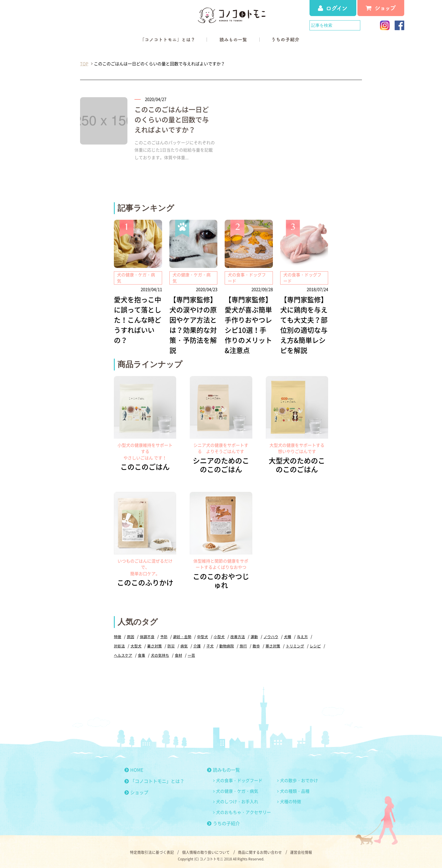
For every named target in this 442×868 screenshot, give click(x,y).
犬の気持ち (160, 654)
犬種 (288, 636)
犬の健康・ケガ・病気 (237, 790)
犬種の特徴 (290, 801)
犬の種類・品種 (295, 790)
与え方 (302, 636)
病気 (184, 645)
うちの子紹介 (223, 823)
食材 (178, 654)
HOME (134, 769)
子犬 (210, 645)
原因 (131, 636)
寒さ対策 (273, 645)
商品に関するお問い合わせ (260, 851)
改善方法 (238, 636)
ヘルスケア (123, 654)
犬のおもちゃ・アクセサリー (243, 811)
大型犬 (136, 645)
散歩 (256, 645)
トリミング (295, 645)
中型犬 (203, 636)
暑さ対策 (154, 645)
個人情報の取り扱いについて (206, 851)
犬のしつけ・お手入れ (237, 801)
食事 (142, 654)
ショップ (136, 792)
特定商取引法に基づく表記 (152, 851)
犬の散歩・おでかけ (299, 780)
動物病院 (227, 645)
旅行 (243, 645)
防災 (171, 645)
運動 (254, 636)
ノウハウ (271, 636)
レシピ (315, 645)
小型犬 (219, 636)
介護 (197, 645)
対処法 (119, 645)
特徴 (118, 636)
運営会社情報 (302, 851)
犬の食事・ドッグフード (239, 780)
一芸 (191, 654)
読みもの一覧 (223, 769)
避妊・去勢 (182, 636)
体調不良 (147, 636)
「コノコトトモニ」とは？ (154, 780)
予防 (164, 636)
